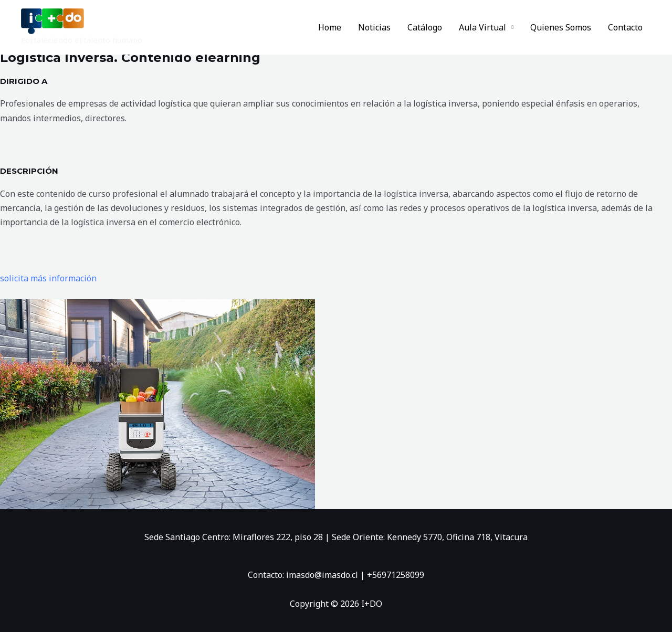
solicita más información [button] (48, 278)
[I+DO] (52, 20)
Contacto (625, 27)
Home (330, 27)
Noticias (374, 27)
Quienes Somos (561, 27)
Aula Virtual (482, 27)
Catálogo (425, 27)
